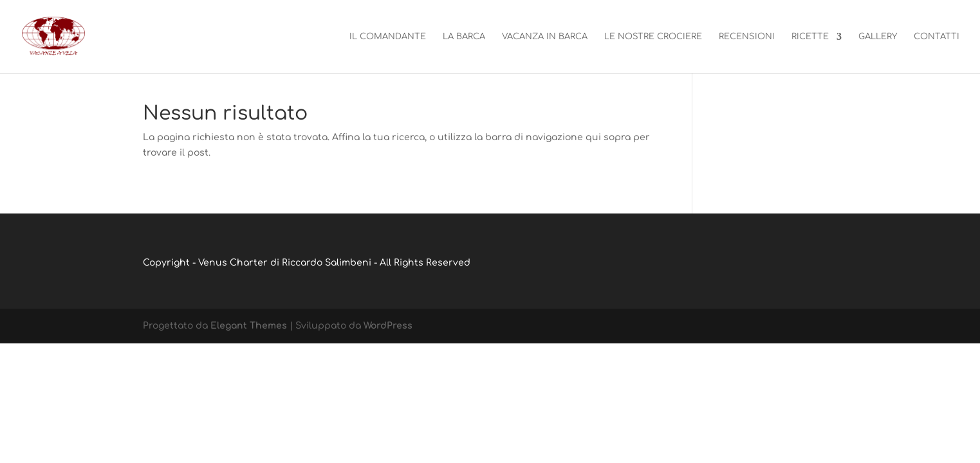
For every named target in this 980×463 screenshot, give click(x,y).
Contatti (937, 37)
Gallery (878, 37)
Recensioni (747, 37)
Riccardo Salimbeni (327, 263)
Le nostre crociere (653, 37)
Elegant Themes (249, 326)
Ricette (810, 37)
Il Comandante (388, 37)
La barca (464, 37)
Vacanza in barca (545, 37)
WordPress (388, 326)
